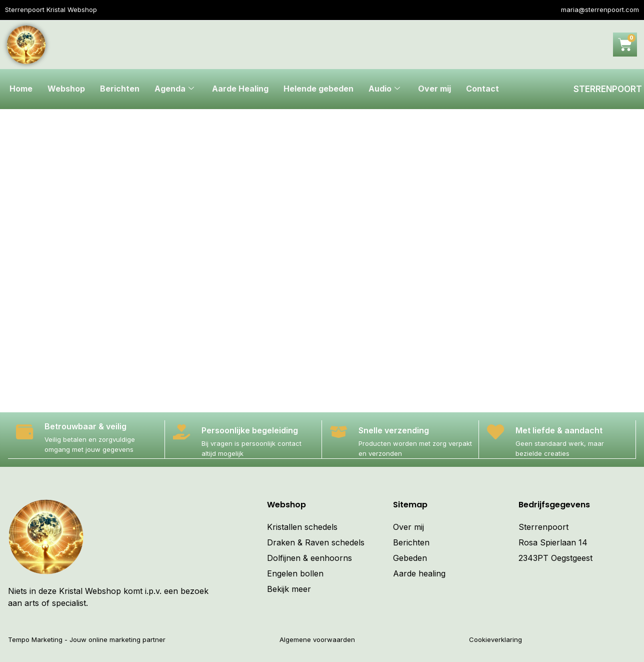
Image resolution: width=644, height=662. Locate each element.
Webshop (66, 89)
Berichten (120, 89)
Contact (482, 89)
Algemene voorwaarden (317, 639)
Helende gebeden (318, 89)
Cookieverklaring (495, 639)
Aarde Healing (240, 89)
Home (21, 89)
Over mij (434, 89)
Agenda (174, 89)
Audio (384, 89)
